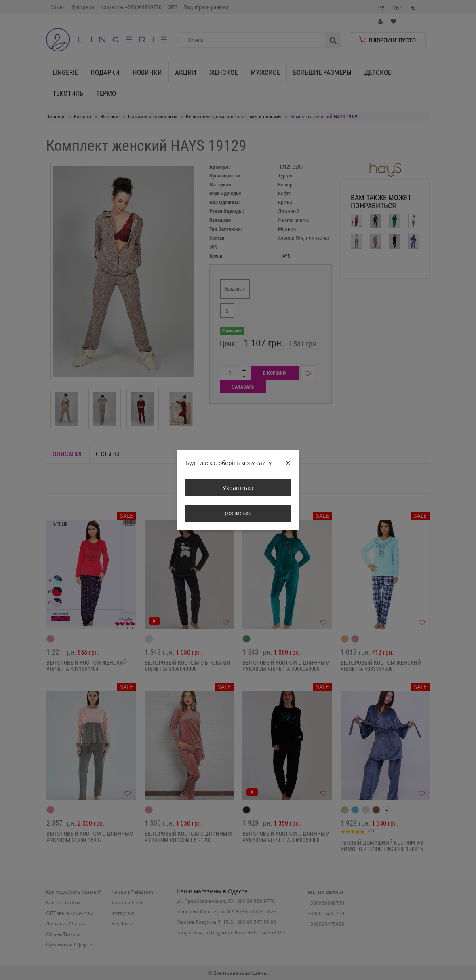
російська (238, 513)
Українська (238, 488)
